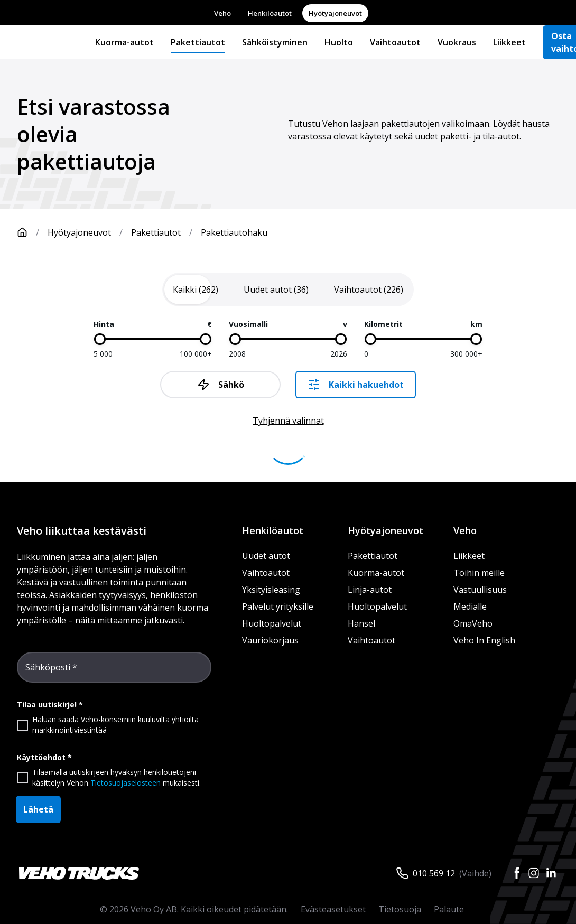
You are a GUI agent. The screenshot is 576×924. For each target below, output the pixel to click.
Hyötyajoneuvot (335, 13)
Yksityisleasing (271, 590)
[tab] (196, 290)
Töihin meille (479, 573)
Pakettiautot (198, 42)
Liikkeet (509, 42)
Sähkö (221, 385)
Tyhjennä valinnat (288, 421)
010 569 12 (434, 873)
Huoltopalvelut (272, 623)
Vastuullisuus (480, 590)
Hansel (361, 623)
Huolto (339, 42)
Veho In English (484, 640)
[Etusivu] (32, 232)
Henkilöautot (270, 13)
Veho (222, 13)
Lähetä (38, 809)
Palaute (449, 909)
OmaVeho (473, 623)
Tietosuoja (400, 909)
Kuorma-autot (124, 42)
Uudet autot (266, 556)
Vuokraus (457, 42)
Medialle (470, 606)
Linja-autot (370, 590)
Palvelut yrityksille (278, 606)
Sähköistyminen (275, 42)
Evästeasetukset (333, 909)
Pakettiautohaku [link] (234, 232)
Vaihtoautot (395, 42)
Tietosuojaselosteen (126, 783)
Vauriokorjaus (270, 640)
